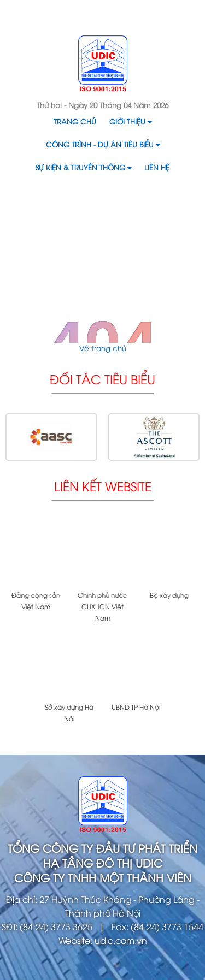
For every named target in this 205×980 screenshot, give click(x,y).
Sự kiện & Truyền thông (83, 167)
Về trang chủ (103, 348)
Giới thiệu (130, 121)
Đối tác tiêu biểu (102, 379)
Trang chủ (75, 121)
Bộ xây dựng (169, 595)
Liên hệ (157, 167)
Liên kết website (103, 486)
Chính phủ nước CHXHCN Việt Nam (102, 606)
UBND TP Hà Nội (136, 707)
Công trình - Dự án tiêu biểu (103, 144)
